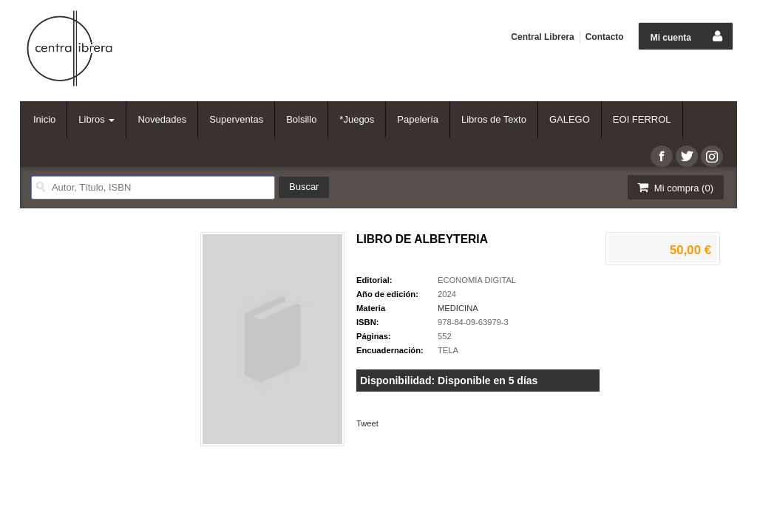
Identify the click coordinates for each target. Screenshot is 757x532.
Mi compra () (674, 187)
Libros (96, 119)
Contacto (605, 37)
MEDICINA (458, 308)
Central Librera (542, 37)
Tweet (367, 423)
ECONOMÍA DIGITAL (477, 280)
